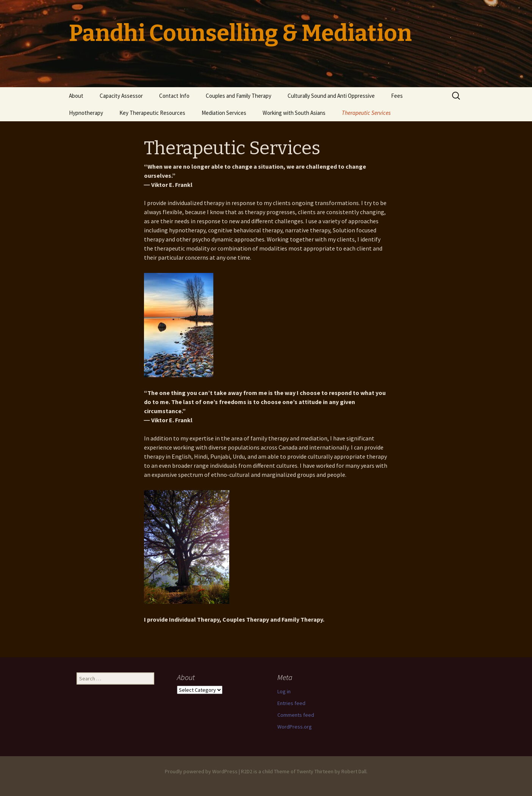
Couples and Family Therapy (239, 96)
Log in (284, 691)
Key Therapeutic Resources (152, 113)
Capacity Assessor (121, 96)
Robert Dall (354, 771)
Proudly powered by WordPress (201, 771)
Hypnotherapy (86, 113)
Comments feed (296, 715)
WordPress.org (295, 727)
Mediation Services (224, 113)
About (76, 96)
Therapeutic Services (366, 113)
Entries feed (291, 703)
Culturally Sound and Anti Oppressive (331, 96)
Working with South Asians (294, 113)
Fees (397, 96)
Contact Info (174, 96)
